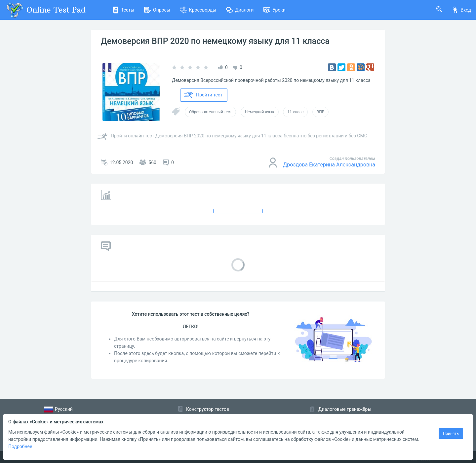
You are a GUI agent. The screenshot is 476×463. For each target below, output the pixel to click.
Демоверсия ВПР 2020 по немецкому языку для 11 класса (215, 41)
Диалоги (240, 10)
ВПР (321, 112)
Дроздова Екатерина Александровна (329, 165)
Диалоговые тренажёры (345, 409)
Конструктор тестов (208, 409)
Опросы (157, 10)
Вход (461, 10)
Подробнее (20, 446)
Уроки (275, 10)
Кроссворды (198, 10)
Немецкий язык (260, 112)
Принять (451, 434)
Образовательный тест (210, 112)
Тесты (123, 10)
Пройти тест (203, 95)
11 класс (295, 112)
